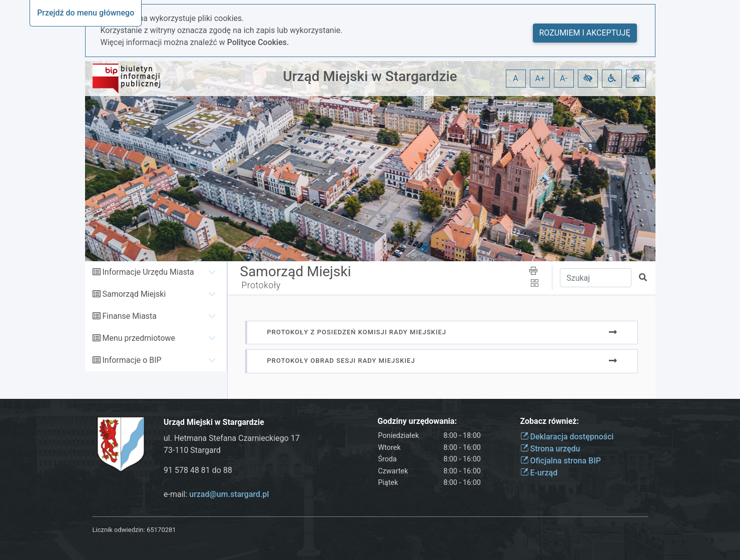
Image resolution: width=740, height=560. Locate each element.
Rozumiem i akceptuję (585, 33)
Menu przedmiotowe (139, 338)
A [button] (515, 78)
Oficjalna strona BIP (561, 461)
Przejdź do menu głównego (86, 13)
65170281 (161, 530)
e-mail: (216, 494)
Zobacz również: (550, 421)
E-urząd (539, 473)
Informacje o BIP (132, 360)
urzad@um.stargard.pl (229, 494)
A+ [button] (540, 78)
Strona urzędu (550, 449)
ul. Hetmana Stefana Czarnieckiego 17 (232, 438)
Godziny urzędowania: (417, 421)
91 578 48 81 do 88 (198, 470)
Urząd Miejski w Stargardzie (370, 76)
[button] (588, 79)
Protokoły (261, 285)
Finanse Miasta (129, 316)
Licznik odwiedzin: (119, 530)
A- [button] (564, 78)
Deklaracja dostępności (567, 437)
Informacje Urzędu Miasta (148, 272)
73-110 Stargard (192, 450)
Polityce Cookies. (258, 42)
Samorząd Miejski (134, 294)
